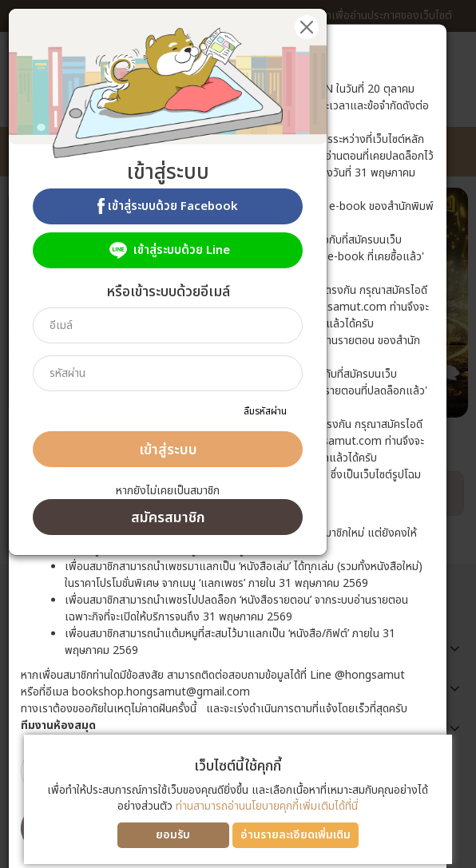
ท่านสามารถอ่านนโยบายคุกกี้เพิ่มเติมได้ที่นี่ (267, 806)
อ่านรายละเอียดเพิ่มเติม (296, 835)
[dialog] (238, 434)
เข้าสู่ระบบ (168, 450)
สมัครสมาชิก (168, 518)
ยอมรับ (173, 835)
